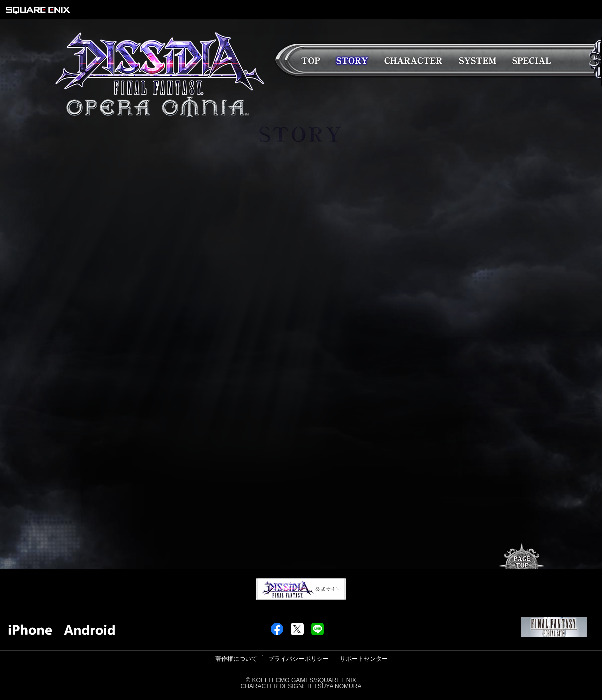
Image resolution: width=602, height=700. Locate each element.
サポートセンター (364, 659)
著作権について (236, 659)
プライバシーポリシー (298, 659)
